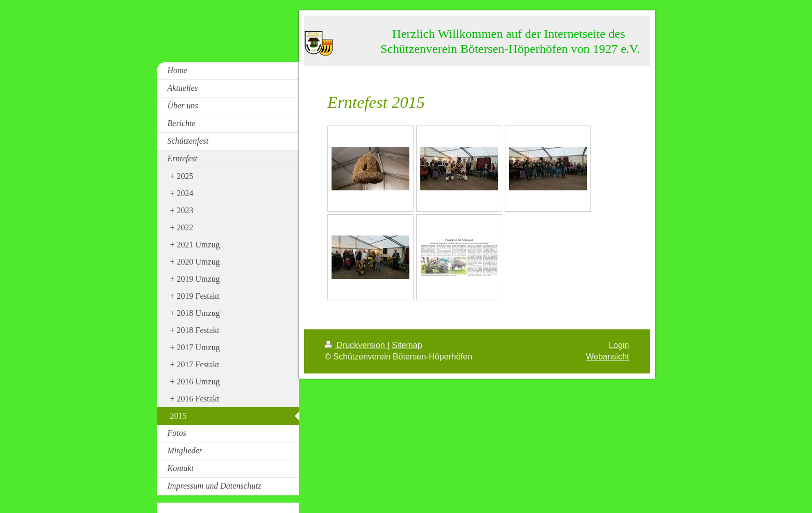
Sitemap (407, 345)
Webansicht (607, 357)
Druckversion (356, 345)
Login (619, 345)
